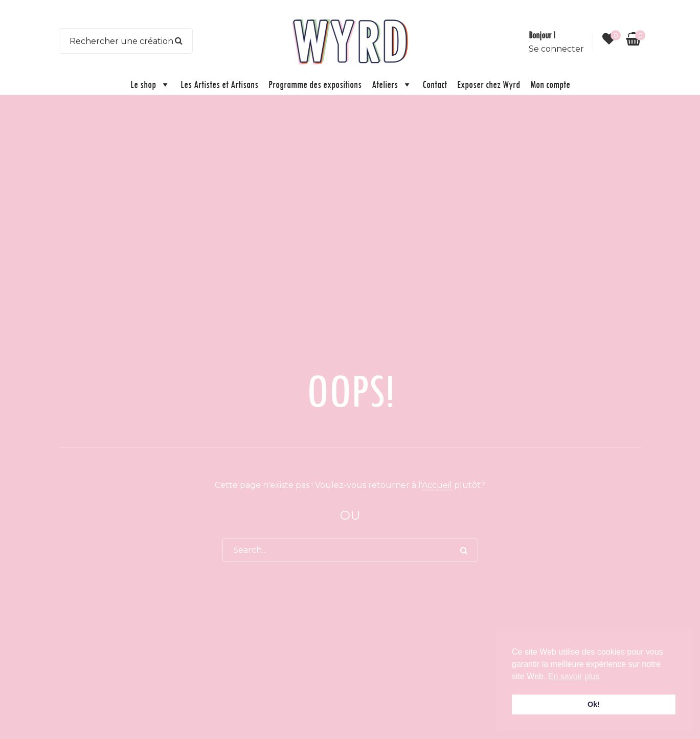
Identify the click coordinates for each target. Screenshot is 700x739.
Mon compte (550, 84)
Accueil (437, 485)
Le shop (150, 84)
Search (178, 41)
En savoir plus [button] (574, 676)
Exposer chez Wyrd (489, 84)
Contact (435, 84)
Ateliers (392, 84)
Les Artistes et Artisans (219, 84)
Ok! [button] (594, 704)
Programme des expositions (315, 84)
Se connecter (556, 49)
